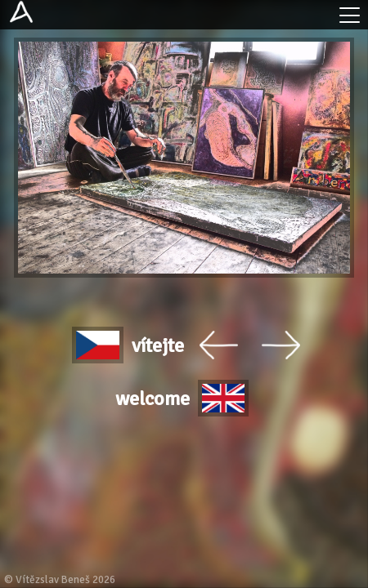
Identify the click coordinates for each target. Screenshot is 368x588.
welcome (182, 398)
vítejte (128, 345)
